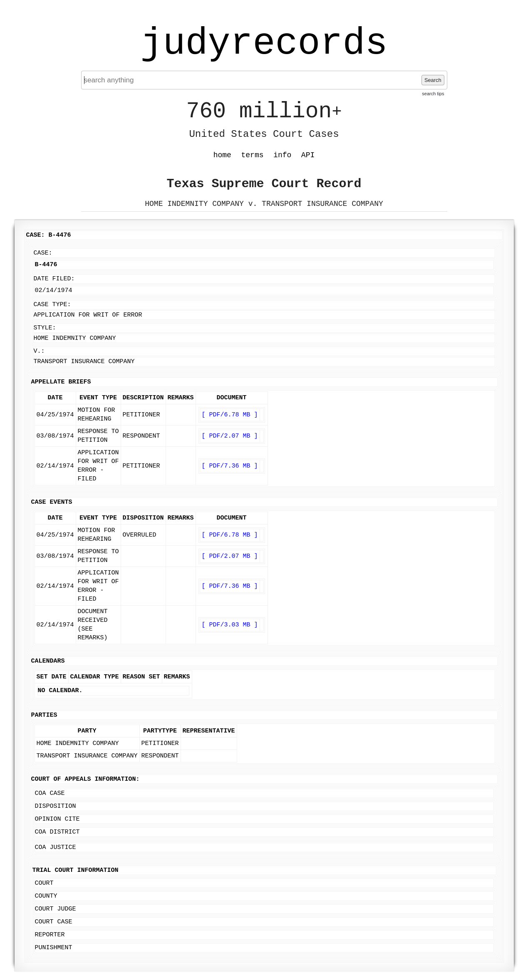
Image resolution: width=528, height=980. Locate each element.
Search (433, 80)
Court (44, 883)
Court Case (54, 922)
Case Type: (52, 305)
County (46, 896)
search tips (433, 94)
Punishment (54, 948)
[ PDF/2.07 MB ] (230, 436)
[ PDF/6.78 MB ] (230, 415)
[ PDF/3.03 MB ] (230, 625)
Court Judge (56, 909)
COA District (57, 832)
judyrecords (264, 44)
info (282, 155)
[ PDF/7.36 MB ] (230, 466)
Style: (45, 328)
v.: (39, 351)
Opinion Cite (57, 819)
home (222, 155)
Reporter (50, 935)
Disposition (56, 806)
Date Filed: (54, 279)
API (308, 155)
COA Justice (56, 848)
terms (253, 155)
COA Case (50, 793)
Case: (43, 253)
